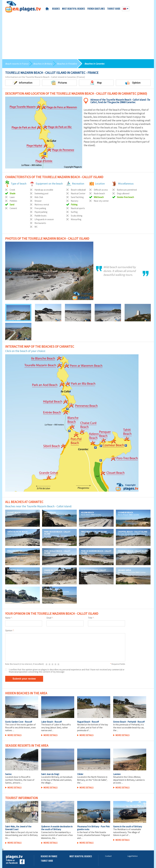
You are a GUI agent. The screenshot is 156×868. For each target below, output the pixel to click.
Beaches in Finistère (67, 64)
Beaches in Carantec (94, 64)
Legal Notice (133, 856)
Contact (108, 856)
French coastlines (96, 9)
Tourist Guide (47, 861)
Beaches (56, 9)
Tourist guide (114, 9)
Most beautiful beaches (73, 9)
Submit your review (24, 679)
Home (48, 9)
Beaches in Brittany (43, 64)
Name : (9, 618)
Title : (91, 618)
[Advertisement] (78, 35)
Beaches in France (49, 857)
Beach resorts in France (17, 64)
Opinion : (10, 630)
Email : (50, 618)
